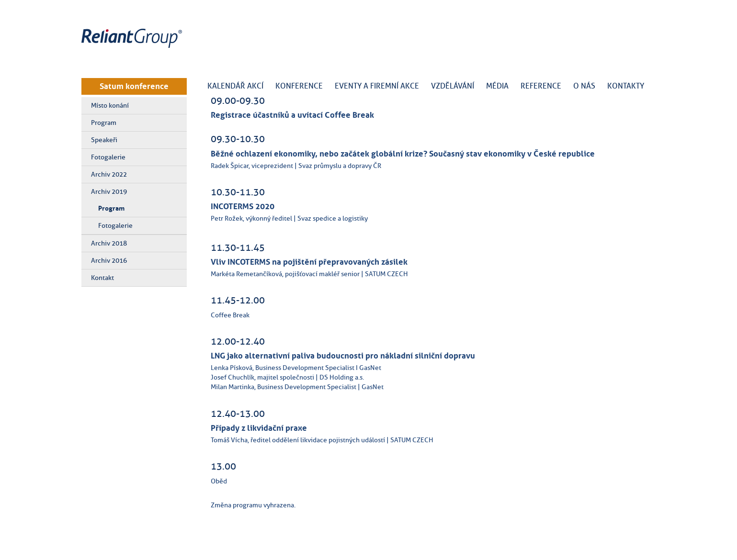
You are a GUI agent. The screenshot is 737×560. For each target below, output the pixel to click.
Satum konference (134, 86)
